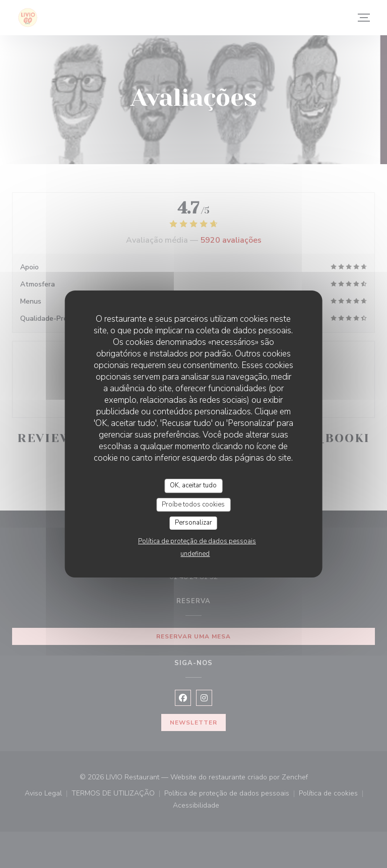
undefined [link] (195, 554)
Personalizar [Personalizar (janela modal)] (193, 523)
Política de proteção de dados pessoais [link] (197, 541)
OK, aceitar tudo (193, 485)
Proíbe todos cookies (193, 504)
